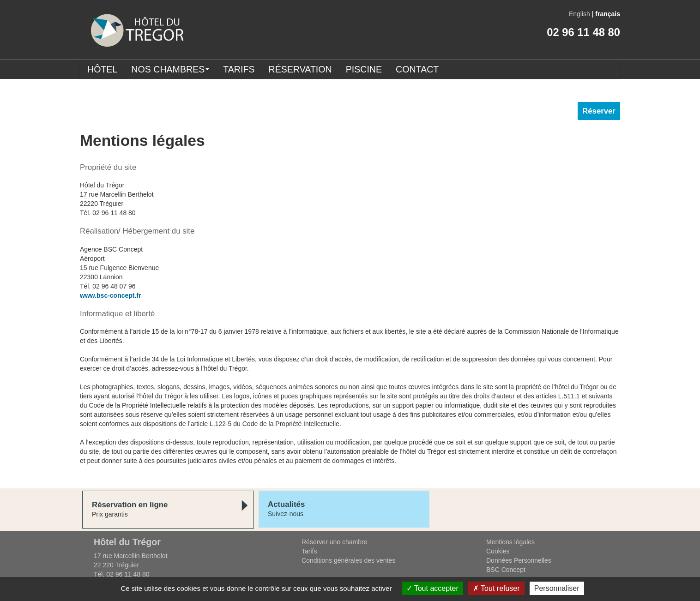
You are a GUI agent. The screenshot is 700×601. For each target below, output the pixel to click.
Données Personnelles (519, 560)
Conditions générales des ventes (348, 560)
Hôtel (102, 69)
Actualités (286, 504)
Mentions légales (510, 542)
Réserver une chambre (334, 542)
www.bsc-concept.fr (111, 295)
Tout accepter (432, 588)
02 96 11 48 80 (583, 32)
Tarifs (239, 69)
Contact (417, 69)
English (579, 14)
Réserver (599, 111)
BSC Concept (506, 570)
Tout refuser (496, 588)
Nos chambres (170, 69)
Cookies (498, 551)
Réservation (300, 69)
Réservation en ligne (130, 505)
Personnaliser (557, 588)
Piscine (364, 69)
